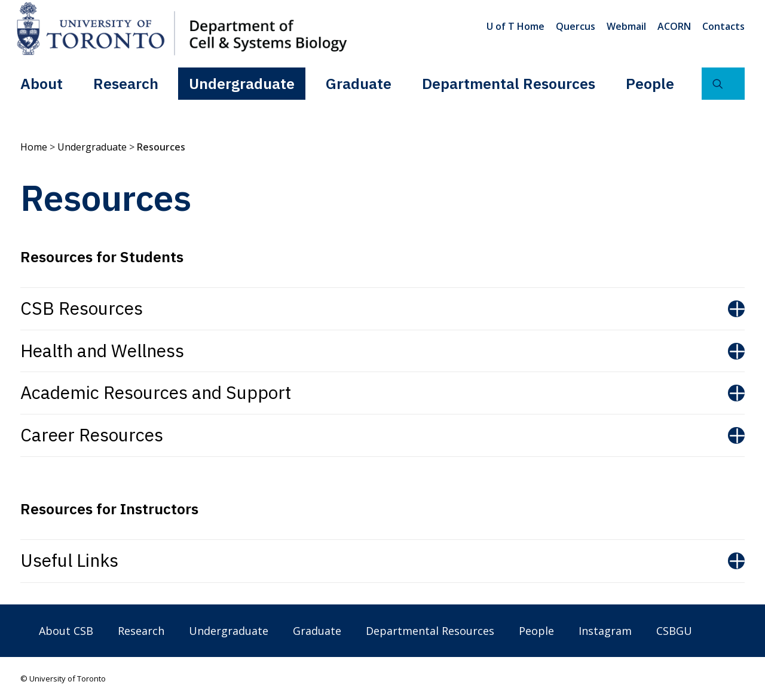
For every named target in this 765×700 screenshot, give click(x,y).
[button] (723, 83)
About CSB (66, 631)
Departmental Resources (509, 83)
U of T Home (515, 26)
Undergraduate (242, 83)
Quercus (576, 26)
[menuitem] (518, 26)
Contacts (723, 26)
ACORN (674, 26)
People (650, 83)
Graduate (359, 83)
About (42, 83)
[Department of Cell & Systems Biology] (182, 29)
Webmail (626, 26)
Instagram (605, 631)
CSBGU (674, 631)
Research (126, 83)
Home (34, 147)
